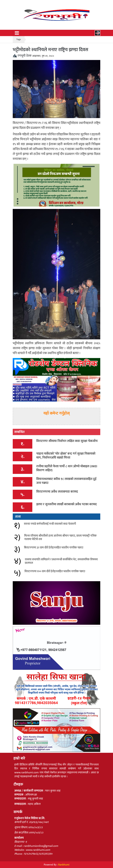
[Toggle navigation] (17, 33)
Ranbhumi (64, 865)
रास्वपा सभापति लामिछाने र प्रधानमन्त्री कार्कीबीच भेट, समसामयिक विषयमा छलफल (61, 561)
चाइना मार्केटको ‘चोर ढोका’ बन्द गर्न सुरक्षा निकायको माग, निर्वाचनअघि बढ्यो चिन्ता (66, 456)
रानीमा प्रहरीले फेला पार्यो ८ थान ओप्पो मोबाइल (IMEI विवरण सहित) (67, 468)
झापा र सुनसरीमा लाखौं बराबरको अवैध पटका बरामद (67, 504)
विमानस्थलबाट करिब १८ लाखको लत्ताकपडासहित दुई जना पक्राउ (66, 481)
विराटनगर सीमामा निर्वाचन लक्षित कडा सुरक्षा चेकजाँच (67, 441)
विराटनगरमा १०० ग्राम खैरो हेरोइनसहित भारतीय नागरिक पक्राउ (55, 571)
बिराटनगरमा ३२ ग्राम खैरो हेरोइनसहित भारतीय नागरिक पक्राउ (54, 548)
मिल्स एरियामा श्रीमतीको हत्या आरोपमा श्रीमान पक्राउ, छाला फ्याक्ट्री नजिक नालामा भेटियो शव (60, 538)
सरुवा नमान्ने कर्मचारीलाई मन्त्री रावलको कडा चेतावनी (50, 524)
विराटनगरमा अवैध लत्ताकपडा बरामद (57, 492)
